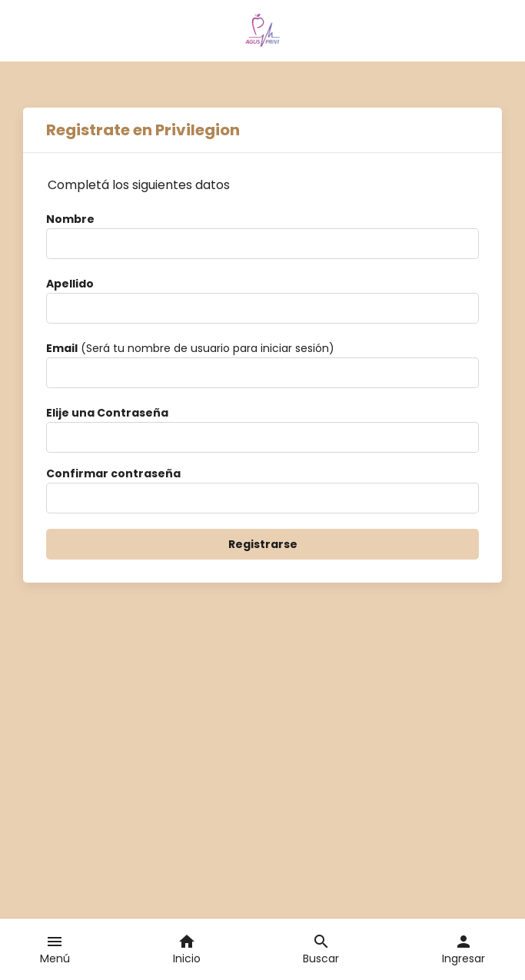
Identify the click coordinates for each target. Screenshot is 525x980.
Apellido (70, 284)
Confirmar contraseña (113, 473)
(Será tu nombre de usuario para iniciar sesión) (190, 348)
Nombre (70, 219)
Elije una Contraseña (107, 413)
